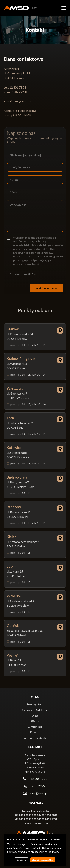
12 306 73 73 (39, 779)
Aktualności (35, 727)
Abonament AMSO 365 (35, 710)
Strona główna (35, 704)
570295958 (39, 786)
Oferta (35, 721)
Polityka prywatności (35, 738)
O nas (35, 716)
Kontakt (35, 732)
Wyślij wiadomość (47, 288)
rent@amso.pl (22, 101)
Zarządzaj (21, 860)
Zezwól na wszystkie (43, 860)
